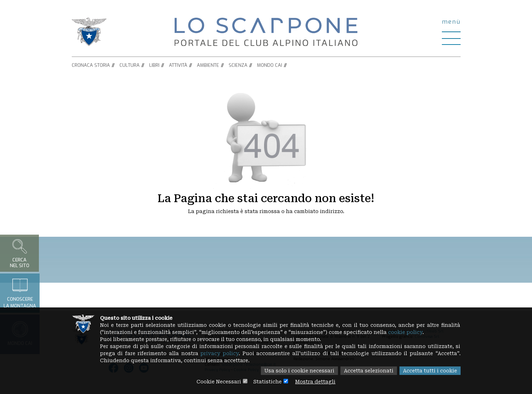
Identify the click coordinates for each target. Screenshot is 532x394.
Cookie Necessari (219, 382)
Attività (178, 65)
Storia (102, 65)
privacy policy (220, 353)
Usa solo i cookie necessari (299, 371)
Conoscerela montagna (20, 293)
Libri (154, 65)
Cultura (130, 65)
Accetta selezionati (369, 371)
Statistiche (267, 382)
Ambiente (208, 65)
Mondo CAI (270, 65)
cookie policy (405, 332)
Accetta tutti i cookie (430, 371)
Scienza (238, 65)
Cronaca (82, 65)
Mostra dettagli (315, 382)
